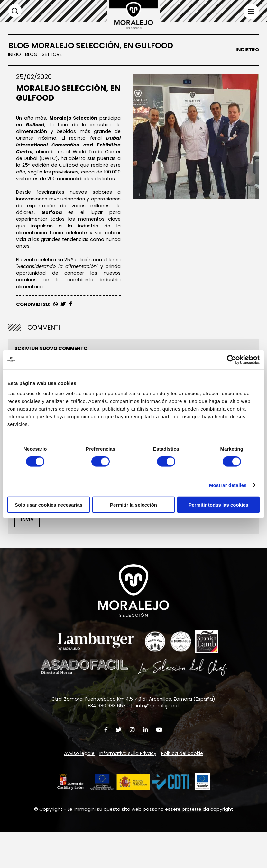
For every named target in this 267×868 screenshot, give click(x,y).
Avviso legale (78, 787)
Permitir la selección (133, 505)
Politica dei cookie (183, 787)
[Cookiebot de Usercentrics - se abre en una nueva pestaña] (231, 360)
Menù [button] (251, 12)
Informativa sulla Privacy (128, 787)
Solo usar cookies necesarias (49, 505)
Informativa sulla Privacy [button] (113, 525)
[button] (122, 816)
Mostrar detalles (228, 485)
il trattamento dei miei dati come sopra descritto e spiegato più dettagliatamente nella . (135, 526)
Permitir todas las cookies (218, 505)
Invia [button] (27, 552)
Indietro (247, 50)
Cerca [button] (15, 11)
